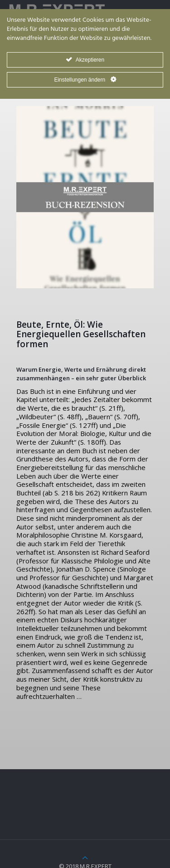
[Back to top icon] (85, 858)
